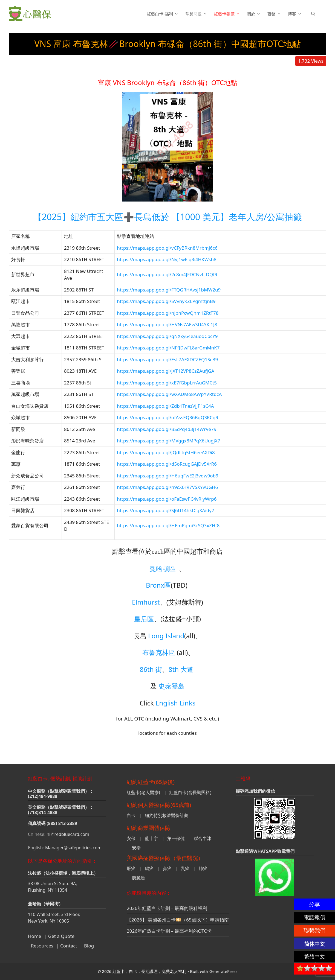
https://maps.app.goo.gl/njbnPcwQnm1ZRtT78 (168, 313)
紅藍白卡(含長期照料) (190, 792)
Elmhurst (146, 602)
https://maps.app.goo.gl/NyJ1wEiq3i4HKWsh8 (167, 259)
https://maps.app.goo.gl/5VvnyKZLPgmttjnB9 (166, 301)
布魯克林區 (159, 652)
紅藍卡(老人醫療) (143, 792)
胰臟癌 (138, 878)
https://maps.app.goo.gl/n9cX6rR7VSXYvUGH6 (167, 487)
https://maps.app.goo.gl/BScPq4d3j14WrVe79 (167, 429)
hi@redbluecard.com (68, 834)
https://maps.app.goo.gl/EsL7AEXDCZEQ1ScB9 (167, 359)
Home (34, 936)
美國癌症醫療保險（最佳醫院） (165, 858)
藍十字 (151, 838)
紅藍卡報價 (228, 14)
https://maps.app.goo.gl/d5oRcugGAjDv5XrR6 (167, 464)
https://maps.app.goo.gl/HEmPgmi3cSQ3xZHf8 (168, 525)
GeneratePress (223, 971)
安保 (131, 838)
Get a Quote (61, 936)
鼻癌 (167, 868)
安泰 (136, 848)
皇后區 (144, 619)
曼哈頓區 (163, 568)
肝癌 (131, 868)
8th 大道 (181, 669)
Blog (89, 946)
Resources (42, 946)
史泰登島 (172, 686)
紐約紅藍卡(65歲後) (151, 782)
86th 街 (151, 669)
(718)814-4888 (43, 812)
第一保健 (176, 838)
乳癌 (185, 868)
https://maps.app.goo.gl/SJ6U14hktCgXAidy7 (165, 510)
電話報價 (314, 917)
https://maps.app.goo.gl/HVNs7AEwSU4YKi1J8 (167, 324)
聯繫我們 (314, 930)
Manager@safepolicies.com (73, 848)
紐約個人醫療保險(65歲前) (159, 805)
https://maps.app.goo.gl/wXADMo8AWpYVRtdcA (169, 394)
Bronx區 (158, 585)
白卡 (131, 815)
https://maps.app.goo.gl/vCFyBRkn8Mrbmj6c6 (167, 248)
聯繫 (275, 14)
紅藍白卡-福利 (163, 14)
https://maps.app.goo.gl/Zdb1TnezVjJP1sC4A (165, 406)
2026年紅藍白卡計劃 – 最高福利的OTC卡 (169, 931)
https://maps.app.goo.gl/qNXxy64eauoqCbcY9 (167, 336)
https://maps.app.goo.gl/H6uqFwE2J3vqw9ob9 (168, 476)
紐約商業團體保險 (149, 828)
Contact (69, 946)
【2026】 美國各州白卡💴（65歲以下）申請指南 (178, 920)
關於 (254, 14)
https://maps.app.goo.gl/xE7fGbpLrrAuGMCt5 (167, 383)
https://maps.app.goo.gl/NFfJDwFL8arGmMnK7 (168, 348)
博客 (295, 14)
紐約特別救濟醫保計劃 (167, 815)
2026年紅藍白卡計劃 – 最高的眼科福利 (167, 908)
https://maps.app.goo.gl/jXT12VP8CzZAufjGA (166, 371)
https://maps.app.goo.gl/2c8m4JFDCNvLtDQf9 (167, 274)
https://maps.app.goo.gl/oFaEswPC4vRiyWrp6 (167, 499)
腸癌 (149, 868)
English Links (175, 703)
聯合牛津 (203, 838)
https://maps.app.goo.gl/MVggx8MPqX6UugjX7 (168, 441)
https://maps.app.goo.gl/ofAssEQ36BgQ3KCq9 (168, 417)
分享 (314, 904)
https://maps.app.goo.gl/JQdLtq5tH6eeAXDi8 (166, 452)
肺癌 (203, 868)
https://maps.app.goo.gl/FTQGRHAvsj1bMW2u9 (169, 290)
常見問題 (197, 14)
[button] (313, 14)
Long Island (166, 636)
